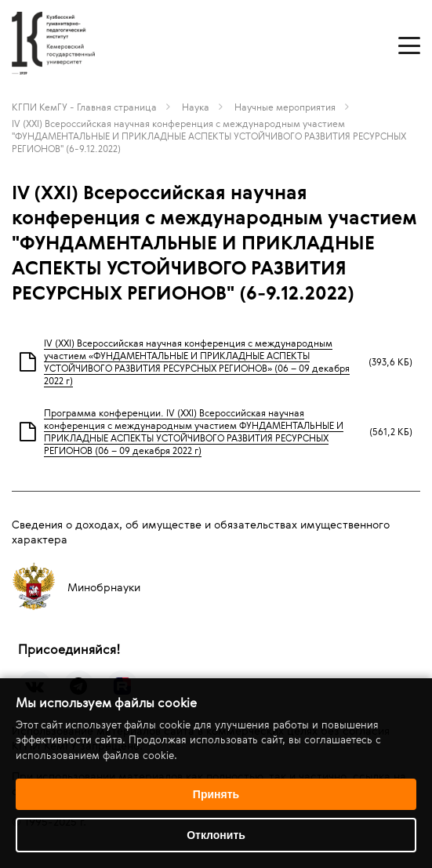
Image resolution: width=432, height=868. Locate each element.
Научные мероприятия (285, 107)
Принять (216, 794)
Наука (196, 107)
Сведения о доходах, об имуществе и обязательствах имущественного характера (201, 532)
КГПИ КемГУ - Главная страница (84, 107)
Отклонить (216, 835)
